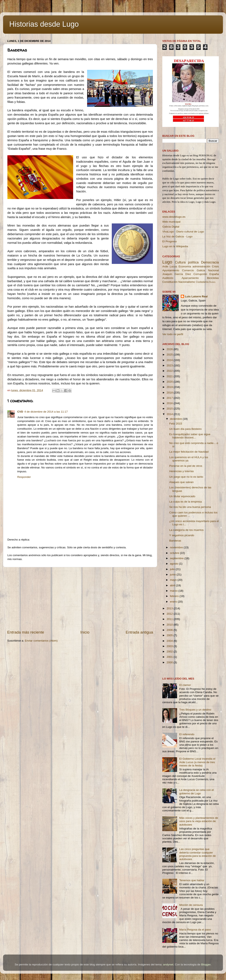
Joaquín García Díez (177, 274)
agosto (174, 564)
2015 (170, 409)
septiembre (177, 558)
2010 (170, 625)
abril (173, 585)
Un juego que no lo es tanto (186, 477)
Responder (24, 477)
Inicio (85, 632)
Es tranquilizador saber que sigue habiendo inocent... (190, 436)
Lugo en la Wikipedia (175, 246)
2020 (170, 382)
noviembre (177, 547)
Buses (212, 282)
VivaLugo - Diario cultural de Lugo (183, 232)
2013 (170, 608)
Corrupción (200, 274)
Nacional (213, 270)
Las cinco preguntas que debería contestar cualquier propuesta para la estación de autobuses (197, 854)
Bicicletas (213, 278)
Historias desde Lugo (44, 24)
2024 (170, 360)
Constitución (170, 282)
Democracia (210, 262)
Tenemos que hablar (192, 880)
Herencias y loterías (182, 471)
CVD (20, 412)
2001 (170, 657)
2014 (170, 414)
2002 (170, 652)
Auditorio (168, 278)
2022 (170, 371)
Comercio (188, 270)
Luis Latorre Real (196, 296)
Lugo (167, 262)
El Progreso (170, 241)
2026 (170, 349)
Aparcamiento (190, 278)
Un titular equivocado (182, 496)
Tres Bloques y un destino (195, 710)
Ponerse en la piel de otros (186, 466)
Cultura (180, 262)
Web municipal (171, 222)
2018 (170, 393)
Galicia (201, 270)
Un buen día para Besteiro (186, 429)
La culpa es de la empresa (186, 502)
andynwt (168, 964)
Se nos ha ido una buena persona (190, 507)
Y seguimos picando (182, 535)
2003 (170, 646)
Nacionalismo (187, 282)
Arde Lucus (170, 266)
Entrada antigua (139, 632)
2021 (170, 376)
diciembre (176, 419)
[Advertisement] (80, 598)
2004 (170, 641)
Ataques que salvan (182, 482)
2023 (170, 365)
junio (173, 575)
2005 (170, 635)
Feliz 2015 (176, 424)
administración (201, 266)
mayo (174, 580)
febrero (175, 596)
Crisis (215, 266)
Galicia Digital (171, 227)
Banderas (175, 541)
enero (174, 602)
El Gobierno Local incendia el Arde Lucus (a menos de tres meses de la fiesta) (197, 762)
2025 (170, 355)
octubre (175, 553)
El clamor (185, 685)
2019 (170, 387)
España (214, 274)
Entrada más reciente (26, 632)
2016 (170, 403)
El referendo (187, 734)
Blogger (206, 964)
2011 (170, 619)
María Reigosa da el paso (195, 930)
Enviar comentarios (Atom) (41, 641)
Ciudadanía (202, 282)
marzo (174, 591)
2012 (170, 614)
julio (173, 569)
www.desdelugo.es (174, 217)
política (193, 262)
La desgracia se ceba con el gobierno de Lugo (196, 792)
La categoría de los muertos (186, 530)
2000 (170, 662)
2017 (170, 398)
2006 (170, 630)
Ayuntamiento (171, 270)
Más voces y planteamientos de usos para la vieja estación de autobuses (199, 821)
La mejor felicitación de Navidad (189, 452)
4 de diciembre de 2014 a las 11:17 (46, 412)
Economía (185, 266)
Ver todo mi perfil (173, 334)
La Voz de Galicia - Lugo (177, 236)
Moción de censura (191, 905)
